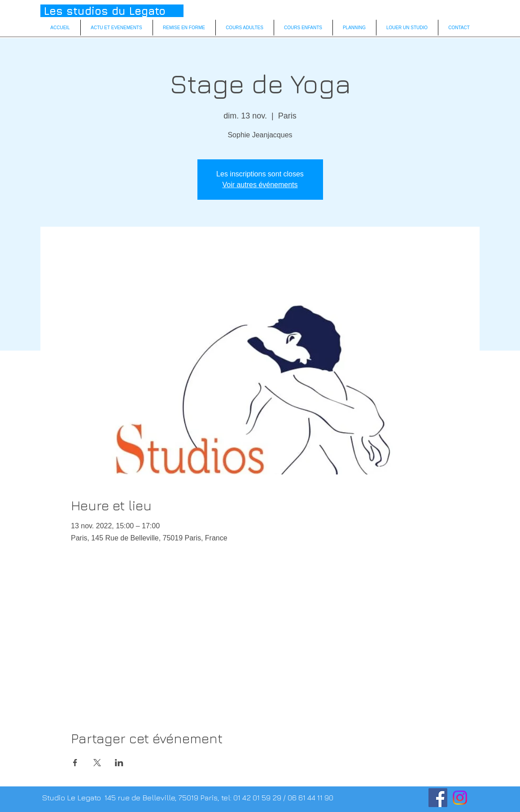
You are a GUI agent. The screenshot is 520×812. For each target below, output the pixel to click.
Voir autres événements (260, 185)
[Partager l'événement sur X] (97, 763)
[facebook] (438, 798)
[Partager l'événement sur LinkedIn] (119, 763)
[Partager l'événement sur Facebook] (75, 763)
